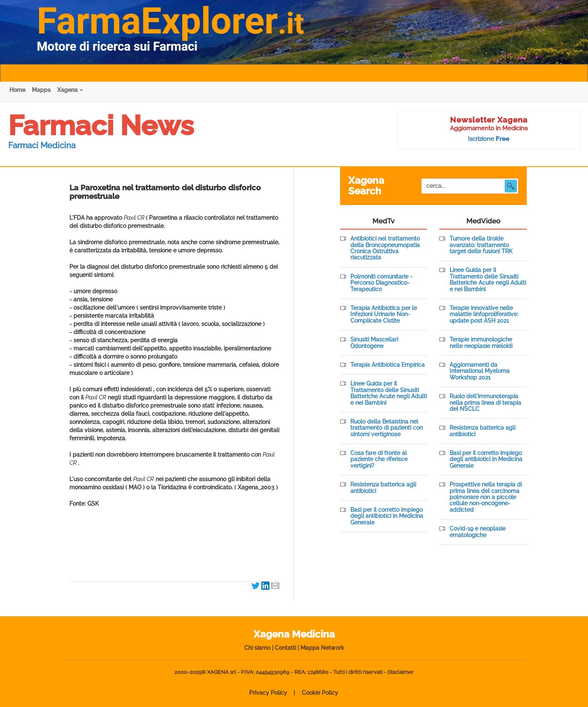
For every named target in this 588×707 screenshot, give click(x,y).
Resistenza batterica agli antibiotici (383, 488)
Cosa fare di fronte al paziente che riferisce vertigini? (379, 459)
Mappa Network (322, 648)
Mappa (41, 90)
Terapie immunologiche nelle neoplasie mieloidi (481, 343)
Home (17, 90)
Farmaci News (101, 125)
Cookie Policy (320, 693)
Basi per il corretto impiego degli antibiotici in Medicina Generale (387, 516)
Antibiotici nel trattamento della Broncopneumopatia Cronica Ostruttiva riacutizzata (385, 248)
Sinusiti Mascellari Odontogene (374, 343)
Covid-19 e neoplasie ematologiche (478, 532)
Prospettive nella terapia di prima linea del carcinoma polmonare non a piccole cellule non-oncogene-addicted (486, 497)
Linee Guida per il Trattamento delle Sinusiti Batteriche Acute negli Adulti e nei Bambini (389, 393)
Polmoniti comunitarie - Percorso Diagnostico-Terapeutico (381, 283)
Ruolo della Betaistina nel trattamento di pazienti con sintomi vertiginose (386, 428)
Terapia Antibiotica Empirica (388, 365)
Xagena (70, 90)
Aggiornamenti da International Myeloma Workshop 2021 (480, 371)
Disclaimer (401, 672)
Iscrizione (489, 139)
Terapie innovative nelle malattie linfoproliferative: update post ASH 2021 (484, 314)
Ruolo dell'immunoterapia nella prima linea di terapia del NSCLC (485, 403)
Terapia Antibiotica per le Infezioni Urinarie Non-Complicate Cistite (384, 314)
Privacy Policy (268, 693)
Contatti (285, 648)
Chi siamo (257, 648)
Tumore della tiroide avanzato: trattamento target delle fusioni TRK (481, 245)
